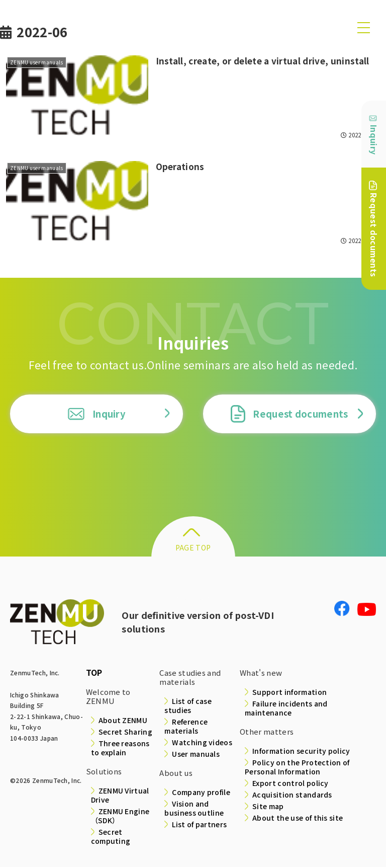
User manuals (196, 755)
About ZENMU (123, 721)
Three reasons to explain (120, 749)
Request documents (289, 414)
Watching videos (202, 743)
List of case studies (188, 706)
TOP (94, 673)
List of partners (199, 825)
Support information (289, 693)
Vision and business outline (194, 809)
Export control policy (291, 784)
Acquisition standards (292, 796)
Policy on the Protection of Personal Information (297, 768)
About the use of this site (298, 819)
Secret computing (111, 837)
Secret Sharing (125, 733)
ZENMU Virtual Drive (120, 796)
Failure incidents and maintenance (286, 709)
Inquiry (96, 414)
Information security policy (301, 752)
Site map (268, 807)
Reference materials (186, 727)
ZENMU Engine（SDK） (120, 817)
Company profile (201, 793)
